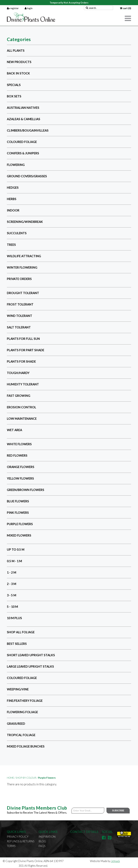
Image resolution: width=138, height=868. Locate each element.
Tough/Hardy (18, 373)
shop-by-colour (27, 778)
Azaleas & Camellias (24, 119)
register (13, 8)
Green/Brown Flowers (26, 490)
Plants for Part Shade (26, 350)
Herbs (12, 199)
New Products (19, 62)
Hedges (13, 187)
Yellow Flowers (20, 478)
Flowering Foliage (22, 712)
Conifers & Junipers (23, 153)
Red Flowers (17, 455)
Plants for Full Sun (23, 339)
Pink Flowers (18, 513)
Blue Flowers (18, 501)
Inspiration (47, 837)
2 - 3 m (12, 584)
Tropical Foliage (21, 735)
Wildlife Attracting (24, 256)
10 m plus (14, 618)
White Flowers (19, 444)
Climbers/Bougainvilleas (28, 130)
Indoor (13, 210)
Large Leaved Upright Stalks (30, 666)
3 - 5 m (12, 595)
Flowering (16, 165)
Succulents (17, 233)
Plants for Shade (21, 361)
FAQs (42, 846)
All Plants (16, 50)
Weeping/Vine (18, 689)
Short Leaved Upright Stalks (31, 655)
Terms (11, 846)
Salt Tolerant (19, 327)
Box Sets (14, 96)
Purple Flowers (20, 524)
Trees (11, 245)
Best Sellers (17, 644)
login (29, 8)
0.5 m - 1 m (14, 561)
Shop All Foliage (21, 632)
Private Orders (19, 279)
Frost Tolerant (20, 304)
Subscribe (118, 810)
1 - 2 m (12, 572)
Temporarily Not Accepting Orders (69, 3)
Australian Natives (23, 108)
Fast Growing (19, 396)
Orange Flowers (21, 467)
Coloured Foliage (22, 142)
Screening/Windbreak (25, 222)
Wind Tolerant (20, 316)
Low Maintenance (22, 419)
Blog (42, 841)
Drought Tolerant (23, 293)
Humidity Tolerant (23, 384)
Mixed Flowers (19, 535)
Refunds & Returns (21, 841)
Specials (14, 85)
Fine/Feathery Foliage (25, 701)
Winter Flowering (22, 267)
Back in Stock (18, 73)
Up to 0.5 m (16, 550)
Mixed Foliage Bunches (26, 746)
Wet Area (14, 430)
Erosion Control (22, 407)
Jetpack (115, 861)
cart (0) (126, 8)
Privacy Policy (18, 837)
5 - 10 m (12, 607)
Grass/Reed (16, 724)
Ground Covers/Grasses (27, 176)
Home (11, 778)
